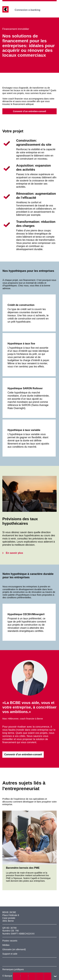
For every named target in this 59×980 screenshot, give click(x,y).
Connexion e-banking (30, 10)
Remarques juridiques (13, 969)
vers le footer (55, 976)
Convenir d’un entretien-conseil (29, 111)
